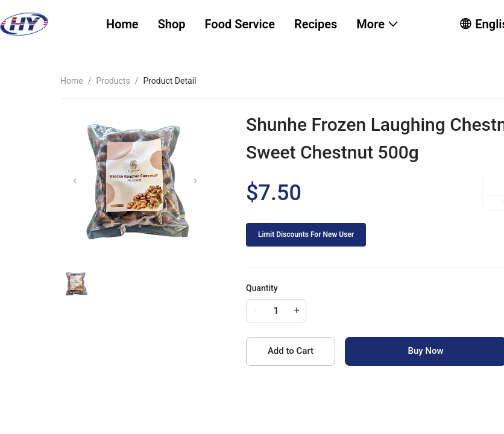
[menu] (268, 24)
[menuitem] (122, 24)
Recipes (316, 24)
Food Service (240, 24)
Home (122, 24)
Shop (172, 24)
